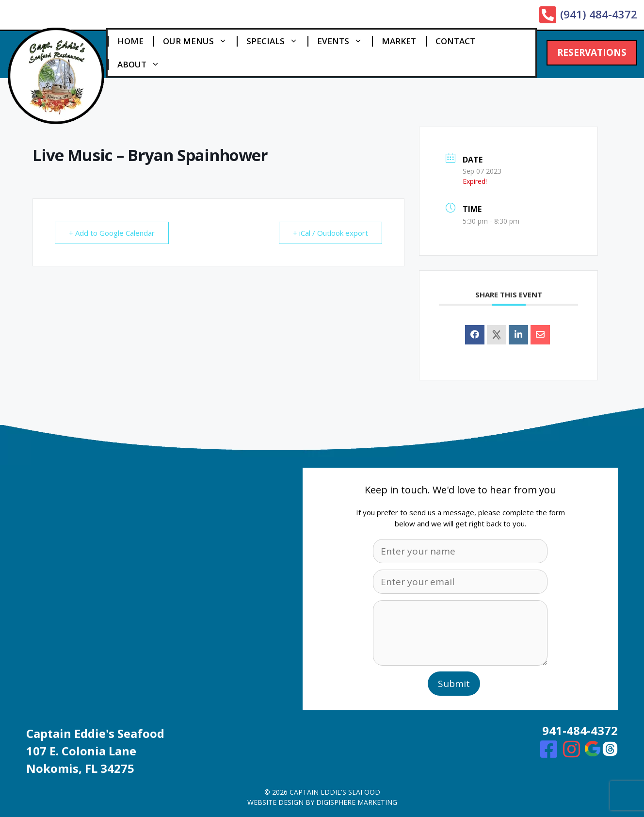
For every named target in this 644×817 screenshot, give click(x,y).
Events (345, 41)
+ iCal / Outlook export (330, 233)
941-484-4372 (580, 730)
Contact (455, 41)
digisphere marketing (357, 802)
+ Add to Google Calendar (112, 233)
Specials (277, 41)
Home (130, 41)
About (143, 65)
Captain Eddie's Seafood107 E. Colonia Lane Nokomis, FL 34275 (95, 751)
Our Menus (200, 41)
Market (399, 41)
